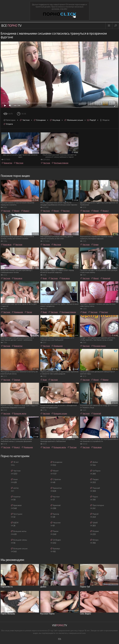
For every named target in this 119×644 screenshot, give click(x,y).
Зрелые (16, 380)
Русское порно (98, 346)
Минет (15, 211)
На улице (55, 120)
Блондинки (40, 120)
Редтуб (91, 120)
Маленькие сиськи (74, 120)
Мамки (104, 380)
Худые (95, 245)
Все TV (11, 25)
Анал (44, 278)
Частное (25, 120)
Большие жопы (19, 413)
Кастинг (65, 211)
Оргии (28, 312)
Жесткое (18, 163)
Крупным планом (60, 163)
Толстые (72, 447)
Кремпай (105, 278)
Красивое (6, 245)
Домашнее (17, 312)
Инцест (25, 211)
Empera (8, 124)
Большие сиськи (59, 413)
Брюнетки (7, 163)
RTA (60, 639)
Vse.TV (59, 625)
